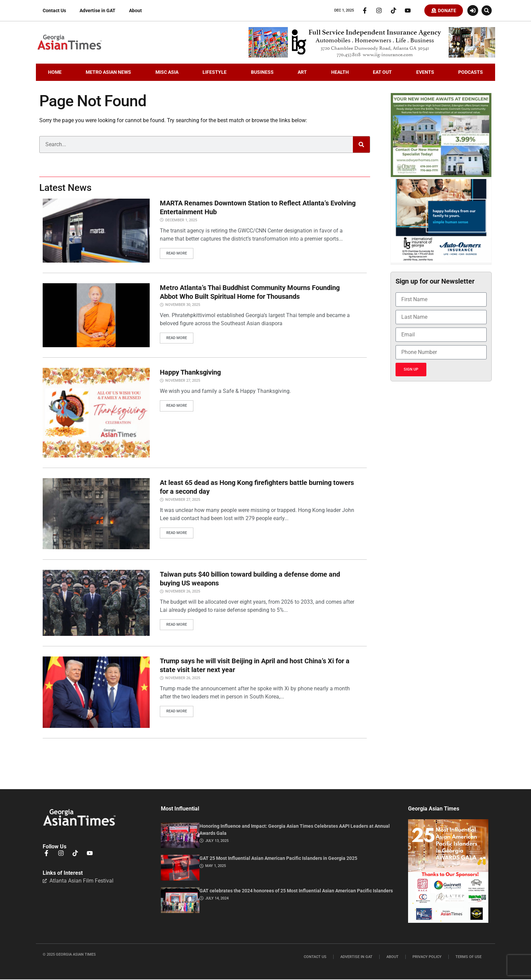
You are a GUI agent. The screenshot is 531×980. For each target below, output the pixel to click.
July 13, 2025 (217, 841)
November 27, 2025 (183, 381)
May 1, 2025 (216, 867)
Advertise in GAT (98, 11)
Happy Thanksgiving (190, 373)
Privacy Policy (427, 957)
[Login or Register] (473, 11)
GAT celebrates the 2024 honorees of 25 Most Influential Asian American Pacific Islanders (296, 891)
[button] (487, 11)
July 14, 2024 (217, 899)
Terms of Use (469, 957)
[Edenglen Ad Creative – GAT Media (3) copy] (441, 176)
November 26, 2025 (183, 592)
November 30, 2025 (183, 305)
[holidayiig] (441, 262)
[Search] (361, 145)
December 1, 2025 (181, 221)
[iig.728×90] (372, 57)
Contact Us (54, 11)
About (135, 11)
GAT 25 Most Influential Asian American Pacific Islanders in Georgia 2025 (278, 859)
